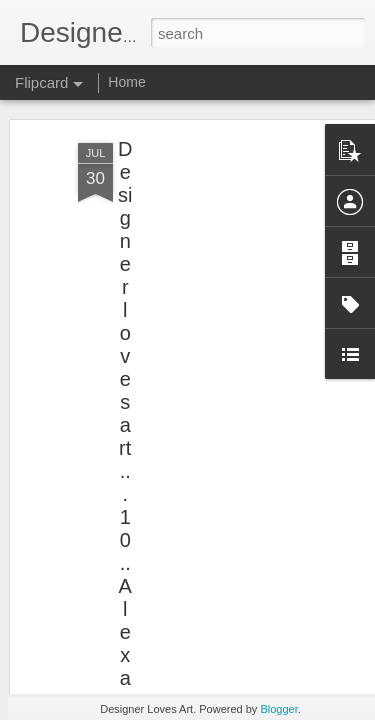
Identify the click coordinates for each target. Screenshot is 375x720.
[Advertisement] (203, 221)
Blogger (278, 709)
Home (126, 82)
